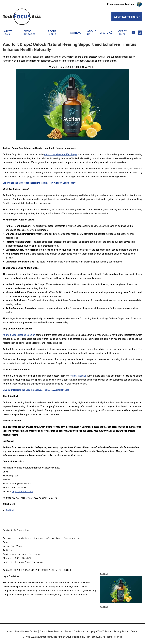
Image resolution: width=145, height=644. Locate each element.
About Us (92, 33)
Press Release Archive (26, 631)
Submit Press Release (51, 631)
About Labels (52, 33)
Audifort (10, 510)
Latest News (7, 33)
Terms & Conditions (74, 631)
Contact (76, 33)
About (9, 631)
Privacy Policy (121, 631)
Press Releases (30, 33)
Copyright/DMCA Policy (99, 631)
